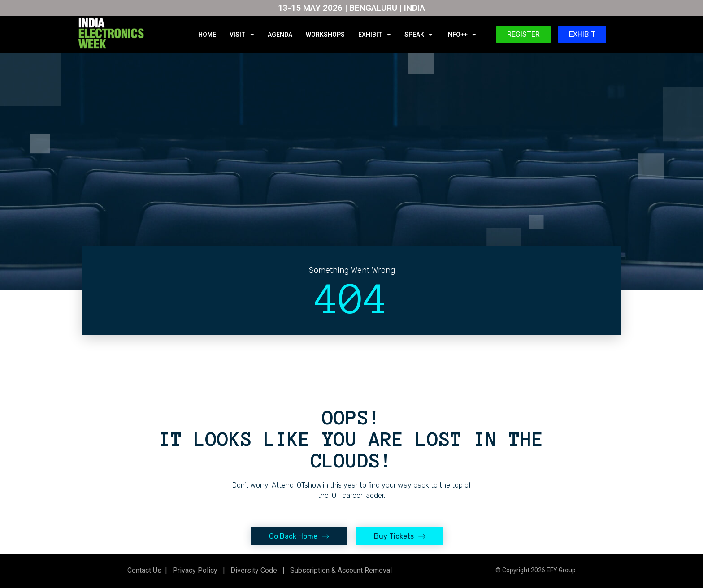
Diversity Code (252, 570)
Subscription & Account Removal (339, 570)
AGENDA (280, 35)
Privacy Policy (194, 570)
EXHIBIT (375, 35)
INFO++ (461, 35)
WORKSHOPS (325, 35)
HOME (207, 35)
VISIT (242, 35)
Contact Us (144, 570)
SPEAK (419, 35)
